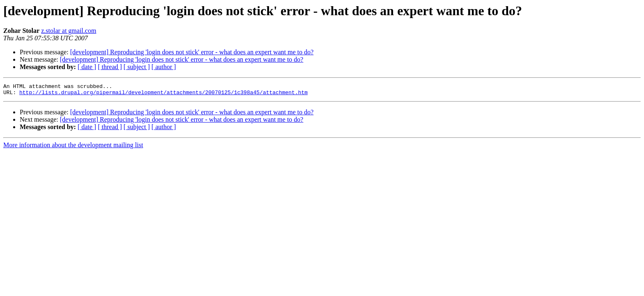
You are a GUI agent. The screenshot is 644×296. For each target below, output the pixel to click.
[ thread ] (110, 67)
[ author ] (164, 67)
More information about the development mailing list (73, 147)
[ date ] (87, 67)
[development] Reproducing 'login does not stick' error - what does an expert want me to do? (192, 52)
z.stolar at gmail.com (69, 31)
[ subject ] (137, 67)
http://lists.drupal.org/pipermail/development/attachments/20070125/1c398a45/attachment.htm (163, 95)
